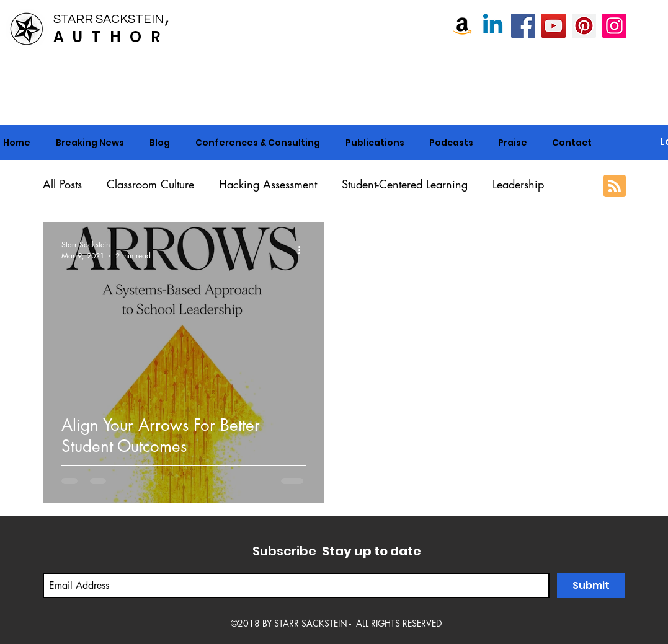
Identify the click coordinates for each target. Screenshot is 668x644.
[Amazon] (462, 26)
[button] (258, 143)
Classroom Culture (150, 184)
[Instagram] (614, 26)
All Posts (62, 184)
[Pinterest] (584, 26)
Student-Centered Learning (405, 184)
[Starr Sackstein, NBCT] (523, 26)
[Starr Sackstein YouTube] (554, 26)
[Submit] (591, 585)
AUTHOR (111, 37)
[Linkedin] (493, 26)
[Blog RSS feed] (615, 187)
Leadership (518, 184)
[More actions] (304, 250)
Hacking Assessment (268, 184)
